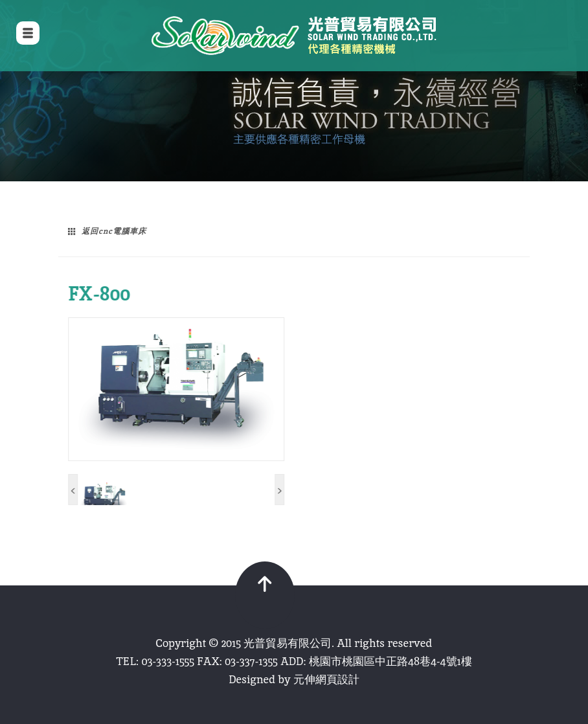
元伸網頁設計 (326, 679)
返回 (114, 231)
